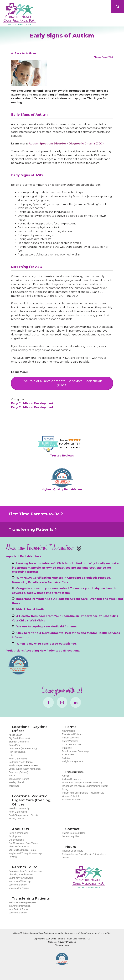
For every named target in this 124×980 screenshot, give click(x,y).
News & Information (19, 833)
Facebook (48, 702)
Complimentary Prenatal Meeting (25, 871)
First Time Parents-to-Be (34, 514)
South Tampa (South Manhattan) (25, 769)
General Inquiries (71, 836)
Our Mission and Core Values (23, 843)
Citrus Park (14, 745)
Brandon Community (19, 742)
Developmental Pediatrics (61, 633)
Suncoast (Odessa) (18, 772)
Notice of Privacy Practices (62, 942)
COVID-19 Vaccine (71, 744)
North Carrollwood (18, 759)
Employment (15, 836)
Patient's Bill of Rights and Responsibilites (83, 793)
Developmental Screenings (75, 751)
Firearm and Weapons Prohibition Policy (82, 783)
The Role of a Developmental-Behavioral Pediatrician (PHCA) (62, 383)
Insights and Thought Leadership (25, 853)
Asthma (66, 758)
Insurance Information (20, 906)
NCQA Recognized (62, 959)
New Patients (69, 731)
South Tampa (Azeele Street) (23, 765)
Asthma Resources (72, 779)
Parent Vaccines (70, 741)
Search (118, 6)
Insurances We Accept (20, 881)
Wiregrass (14, 786)
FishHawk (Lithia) (17, 752)
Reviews (13, 857)
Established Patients (72, 734)
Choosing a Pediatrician (21, 874)
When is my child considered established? (47, 643)
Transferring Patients (31, 529)
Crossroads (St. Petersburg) (23, 748)
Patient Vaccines (70, 738)
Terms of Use (62, 945)
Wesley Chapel (16, 782)
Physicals (67, 748)
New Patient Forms (18, 909)
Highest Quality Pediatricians (62, 489)
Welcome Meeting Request (22, 902)
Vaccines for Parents (72, 800)
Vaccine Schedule (71, 796)
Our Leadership (17, 840)
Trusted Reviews (62, 456)
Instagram (62, 702)
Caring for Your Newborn (21, 878)
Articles (66, 776)
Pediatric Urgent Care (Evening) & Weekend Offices (84, 856)
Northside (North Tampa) (21, 762)
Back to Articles (24, 53)
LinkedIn (76, 702)
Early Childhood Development (32, 403)
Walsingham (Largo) (19, 779)
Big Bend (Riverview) (19, 738)
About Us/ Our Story (19, 847)
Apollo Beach (15, 735)
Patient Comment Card (73, 833)
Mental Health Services (103, 633)
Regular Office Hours (72, 851)
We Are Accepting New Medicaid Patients (47, 626)
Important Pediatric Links (23, 556)
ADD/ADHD (68, 755)
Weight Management (72, 761)
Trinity (12, 776)
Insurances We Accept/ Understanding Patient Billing (85, 788)
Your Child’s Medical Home (22, 850)
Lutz (11, 755)
